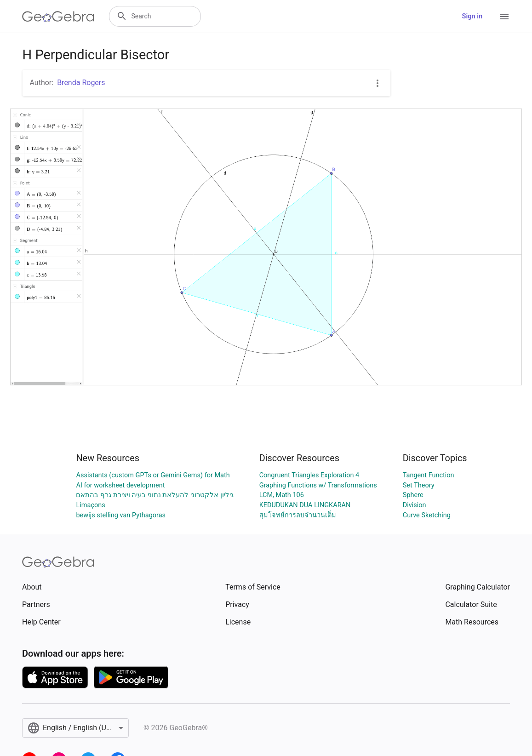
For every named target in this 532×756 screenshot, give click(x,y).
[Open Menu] (504, 17)
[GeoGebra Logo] (58, 17)
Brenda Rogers (81, 83)
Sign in (472, 16)
